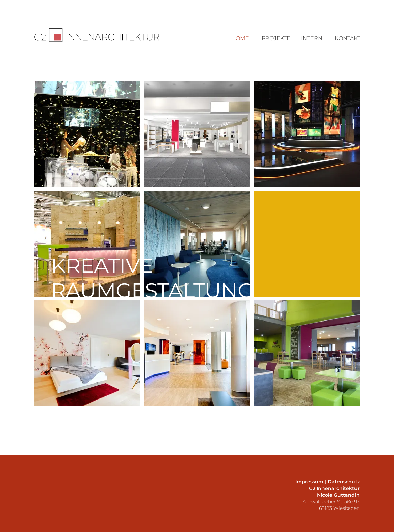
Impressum (309, 482)
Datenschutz (344, 482)
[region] (87, 134)
